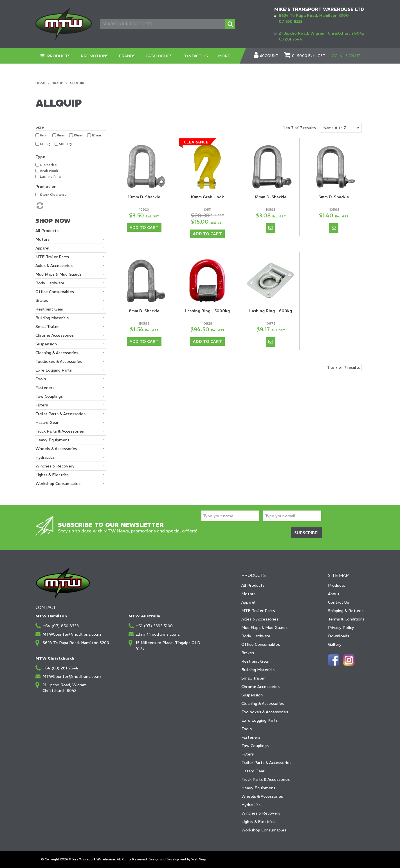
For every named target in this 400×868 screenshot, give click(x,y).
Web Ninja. (199, 859)
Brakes (248, 653)
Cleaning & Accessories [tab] (57, 353)
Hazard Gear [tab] (47, 422)
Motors (248, 594)
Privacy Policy (341, 628)
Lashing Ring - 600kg (271, 311)
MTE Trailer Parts (258, 611)
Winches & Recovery (261, 813)
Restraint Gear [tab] (49, 309)
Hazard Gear (253, 771)
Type (40, 157)
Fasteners (251, 737)
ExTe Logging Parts (259, 720)
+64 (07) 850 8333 (61, 626)
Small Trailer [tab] (47, 327)
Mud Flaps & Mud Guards (264, 628)
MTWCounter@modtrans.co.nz (72, 634)
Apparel (248, 602)
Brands (127, 56)
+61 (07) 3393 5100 (154, 626)
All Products (253, 585)
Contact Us (195, 56)
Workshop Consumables (264, 830)
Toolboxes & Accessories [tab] (59, 361)
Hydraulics (251, 805)
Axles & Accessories (260, 619)
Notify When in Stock (271, 228)
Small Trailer (253, 678)
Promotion (46, 186)
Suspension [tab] (46, 344)
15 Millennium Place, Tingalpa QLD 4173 (168, 646)
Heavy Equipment (258, 788)
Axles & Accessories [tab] (54, 266)
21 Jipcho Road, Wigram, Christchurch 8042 (322, 33)
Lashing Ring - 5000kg (207, 311)
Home (41, 83)
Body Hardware (256, 636)
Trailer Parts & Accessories (266, 763)
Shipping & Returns (346, 611)
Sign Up (353, 56)
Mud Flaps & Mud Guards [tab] (59, 274)
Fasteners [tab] (45, 388)
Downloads (339, 636)
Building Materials (258, 670)
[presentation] (244, 534)
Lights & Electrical (259, 822)
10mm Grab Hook (207, 197)
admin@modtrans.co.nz (158, 634)
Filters (248, 754)
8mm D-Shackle (144, 311)
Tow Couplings (255, 746)
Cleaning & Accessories (263, 703)
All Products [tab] (47, 231)
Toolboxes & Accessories (265, 712)
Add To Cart (144, 228)
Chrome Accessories (260, 687)
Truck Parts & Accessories (266, 779)
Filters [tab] (42, 405)
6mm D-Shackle (334, 197)
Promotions (95, 56)
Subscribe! (306, 533)
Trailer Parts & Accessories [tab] (60, 414)
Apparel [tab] (42, 248)
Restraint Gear (255, 661)
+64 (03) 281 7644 (60, 668)
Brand (58, 83)
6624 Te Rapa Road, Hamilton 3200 (314, 15)
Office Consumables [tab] (55, 292)
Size (40, 127)
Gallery (335, 644)
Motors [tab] (42, 239)
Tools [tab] (41, 379)
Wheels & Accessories (262, 796)
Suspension (252, 695)
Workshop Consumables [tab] (58, 484)
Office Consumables (261, 644)
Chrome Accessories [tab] (55, 335)
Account (269, 56)
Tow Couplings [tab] (49, 396)
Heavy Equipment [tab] (52, 440)
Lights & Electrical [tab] (53, 475)
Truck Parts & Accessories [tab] (60, 431)
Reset (39, 206)
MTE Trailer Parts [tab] (52, 257)
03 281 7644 (290, 39)
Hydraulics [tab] (45, 457)
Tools (247, 729)
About (334, 594)
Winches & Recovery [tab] (55, 466)
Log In (336, 56)
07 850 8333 (290, 21)
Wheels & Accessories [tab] (56, 449)
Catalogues (159, 56)
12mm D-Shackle (271, 197)
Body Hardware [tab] (50, 283)
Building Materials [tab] (52, 318)
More (224, 56)
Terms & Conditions (346, 619)
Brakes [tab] (42, 300)
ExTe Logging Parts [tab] (54, 370)
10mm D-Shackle (144, 197)
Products (59, 56)
